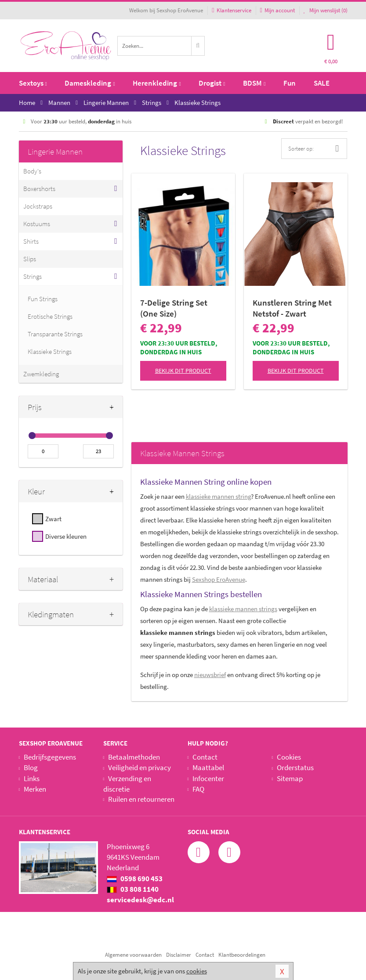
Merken (35, 789)
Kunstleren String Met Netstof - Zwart (292, 308)
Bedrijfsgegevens (50, 757)
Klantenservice (231, 10)
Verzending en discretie (127, 784)
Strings (33, 276)
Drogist (212, 83)
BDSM (254, 83)
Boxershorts (39, 189)
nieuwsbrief (210, 675)
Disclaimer (179, 955)
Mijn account (277, 10)
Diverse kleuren (66, 536)
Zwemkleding (41, 374)
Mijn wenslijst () (326, 10)
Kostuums (37, 224)
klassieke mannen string (218, 496)
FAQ (198, 789)
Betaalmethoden (134, 757)
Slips (30, 259)
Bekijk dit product (183, 371)
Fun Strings (43, 299)
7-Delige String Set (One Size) (174, 308)
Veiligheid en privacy (140, 767)
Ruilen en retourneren (141, 799)
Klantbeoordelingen (242, 955)
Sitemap (290, 778)
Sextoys (33, 83)
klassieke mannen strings (243, 609)
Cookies (289, 757)
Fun (290, 83)
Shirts (31, 241)
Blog (31, 767)
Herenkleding (157, 83)
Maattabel (208, 767)
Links (32, 778)
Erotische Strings (50, 316)
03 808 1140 (133, 889)
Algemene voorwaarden (133, 955)
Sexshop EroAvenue (219, 579)
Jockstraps (38, 206)
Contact (205, 757)
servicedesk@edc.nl (140, 900)
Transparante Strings (55, 334)
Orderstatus (295, 767)
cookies (197, 971)
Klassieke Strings (50, 351)
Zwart (53, 519)
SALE (322, 83)
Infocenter (208, 778)
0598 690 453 (135, 879)
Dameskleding (90, 83)
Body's (32, 171)
